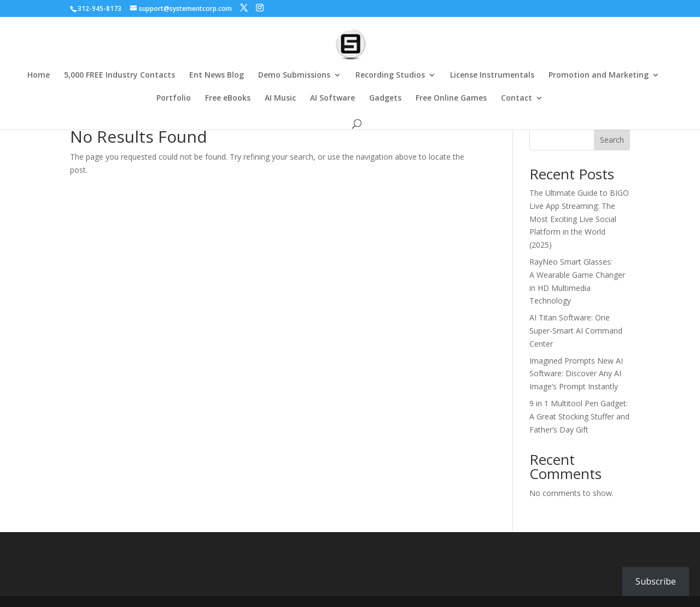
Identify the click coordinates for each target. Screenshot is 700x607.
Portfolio (174, 98)
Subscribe (656, 581)
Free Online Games (451, 98)
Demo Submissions (294, 75)
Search (612, 140)
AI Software (332, 98)
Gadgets (385, 98)
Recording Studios (390, 75)
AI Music (280, 98)
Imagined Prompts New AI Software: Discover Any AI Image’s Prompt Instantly (576, 374)
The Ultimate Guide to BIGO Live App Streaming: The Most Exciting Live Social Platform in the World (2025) (579, 219)
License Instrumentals (492, 75)
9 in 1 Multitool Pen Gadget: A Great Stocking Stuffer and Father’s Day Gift (579, 416)
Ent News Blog (217, 75)
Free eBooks (228, 98)
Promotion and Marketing (599, 75)
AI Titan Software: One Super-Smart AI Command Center (576, 331)
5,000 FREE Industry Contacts (119, 75)
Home (39, 75)
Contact (517, 98)
